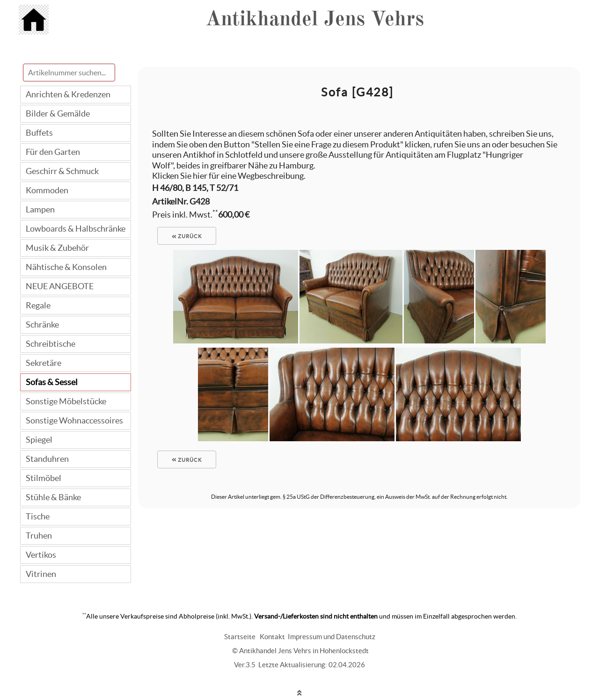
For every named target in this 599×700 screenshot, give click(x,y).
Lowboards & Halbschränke (76, 229)
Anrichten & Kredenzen (68, 94)
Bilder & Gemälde (58, 113)
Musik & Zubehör (57, 248)
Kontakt (272, 637)
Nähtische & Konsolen (66, 267)
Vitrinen (41, 574)
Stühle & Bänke (53, 497)
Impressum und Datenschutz (332, 637)
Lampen (40, 209)
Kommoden (47, 190)
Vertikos (41, 555)
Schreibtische (51, 344)
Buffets (39, 133)
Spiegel (39, 440)
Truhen (39, 536)
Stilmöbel (44, 478)
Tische (38, 516)
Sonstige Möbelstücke (66, 401)
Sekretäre (44, 363)
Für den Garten (53, 152)
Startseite (240, 637)
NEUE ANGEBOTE (60, 286)
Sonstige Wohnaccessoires (74, 420)
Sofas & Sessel (52, 382)
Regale (38, 305)
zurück (187, 236)
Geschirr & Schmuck (62, 171)
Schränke (42, 324)
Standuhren (47, 459)
